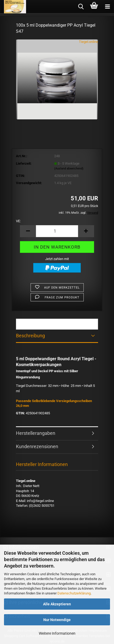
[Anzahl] (57, 231)
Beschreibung (30, 336)
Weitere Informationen (57, 633)
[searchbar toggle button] (81, 7)
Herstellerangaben (36, 433)
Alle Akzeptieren (57, 604)
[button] (28, 231)
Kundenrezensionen (37, 446)
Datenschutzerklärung (74, 593)
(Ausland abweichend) (69, 169)
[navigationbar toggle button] (107, 7)
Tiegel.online (88, 42)
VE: (18, 221)
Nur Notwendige (57, 620)
